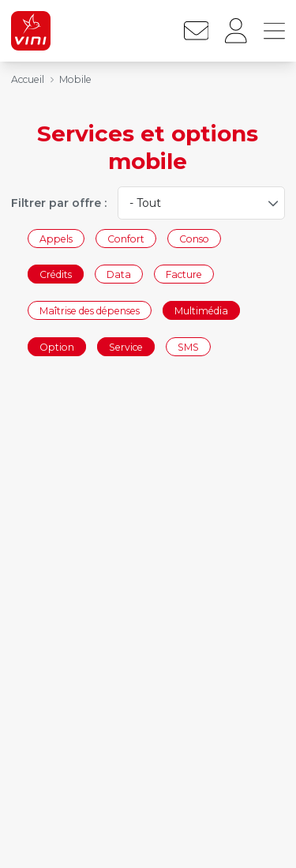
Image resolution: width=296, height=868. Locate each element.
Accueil (28, 79)
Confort (126, 238)
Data (119, 274)
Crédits (56, 274)
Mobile (75, 79)
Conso (194, 238)
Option (57, 346)
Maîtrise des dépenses (90, 310)
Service (126, 346)
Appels (56, 238)
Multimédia (201, 310)
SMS (188, 346)
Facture (184, 274)
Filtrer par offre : (59, 203)
